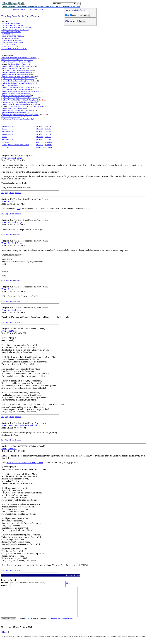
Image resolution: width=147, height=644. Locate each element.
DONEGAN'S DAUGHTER (11, 38)
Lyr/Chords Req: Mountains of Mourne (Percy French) (20, 115)
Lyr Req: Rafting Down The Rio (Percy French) (18, 79)
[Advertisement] (80, 44)
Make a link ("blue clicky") (62, 625)
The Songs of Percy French (17, 64)
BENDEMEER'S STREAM (11, 32)
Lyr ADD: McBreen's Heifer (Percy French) (17, 72)
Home (41, 9)
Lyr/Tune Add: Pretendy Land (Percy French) (17, 119)
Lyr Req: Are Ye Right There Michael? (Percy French (20, 100)
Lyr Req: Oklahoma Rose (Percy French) (15, 94)
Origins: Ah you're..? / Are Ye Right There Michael (25, 106)
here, (19, 209)
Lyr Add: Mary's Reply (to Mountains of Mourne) (19, 58)
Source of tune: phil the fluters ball (13, 68)
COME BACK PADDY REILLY (13, 36)
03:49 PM (48, 131)
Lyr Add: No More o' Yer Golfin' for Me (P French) (19, 102)
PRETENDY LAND (9, 44)
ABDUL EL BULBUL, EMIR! (12, 25)
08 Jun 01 (40, 126)
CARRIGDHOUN (8, 34)
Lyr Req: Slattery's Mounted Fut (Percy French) (18, 110)
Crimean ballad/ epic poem (11, 117)
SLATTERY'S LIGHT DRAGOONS (14, 49)
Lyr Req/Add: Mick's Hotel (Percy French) (16, 96)
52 (29, 62)
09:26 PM (48, 142)
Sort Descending (32, 9)
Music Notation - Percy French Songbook (16, 89)
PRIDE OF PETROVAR (10, 47)
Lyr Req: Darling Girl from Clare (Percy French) (18, 77)
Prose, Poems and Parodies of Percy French (25, 463)
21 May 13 (40, 147)
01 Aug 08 (40, 145)
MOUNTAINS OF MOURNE (12, 40)
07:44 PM (48, 145)
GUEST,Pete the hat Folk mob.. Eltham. (16, 145)
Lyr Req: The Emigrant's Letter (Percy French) (17, 83)
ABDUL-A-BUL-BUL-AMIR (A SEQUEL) (17, 28)
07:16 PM (48, 139)
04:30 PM (48, 137)
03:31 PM (48, 126)
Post (3, 193)
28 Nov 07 (40, 142)
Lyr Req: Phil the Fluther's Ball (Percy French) (17, 66)
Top (7, 193)
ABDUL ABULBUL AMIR (11, 23)
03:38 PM (48, 129)
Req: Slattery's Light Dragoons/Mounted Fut (17, 70)
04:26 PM (48, 134)
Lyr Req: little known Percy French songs (16, 75)
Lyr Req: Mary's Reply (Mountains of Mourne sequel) (20, 91)
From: (4, 158)
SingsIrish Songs (8, 126)
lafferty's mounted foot (9, 85)
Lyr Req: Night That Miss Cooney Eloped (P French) (20, 104)
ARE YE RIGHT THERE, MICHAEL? (15, 30)
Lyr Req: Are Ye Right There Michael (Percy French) (20, 98)
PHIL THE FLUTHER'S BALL (12, 42)
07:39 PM (48, 147)
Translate (18, 193)
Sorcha (4, 129)
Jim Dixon (5, 142)
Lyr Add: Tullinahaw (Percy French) (14, 113)
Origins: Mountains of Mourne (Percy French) (17, 60)
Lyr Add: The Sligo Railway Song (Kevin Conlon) (19, 81)
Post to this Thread (18, 9)
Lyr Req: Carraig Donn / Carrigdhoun (14, 62)
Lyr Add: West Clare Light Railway (14, 108)
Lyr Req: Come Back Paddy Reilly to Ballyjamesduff (20, 87)
